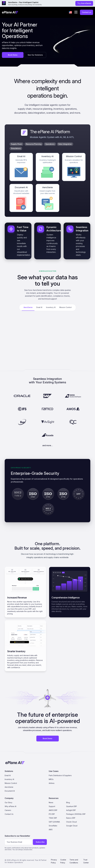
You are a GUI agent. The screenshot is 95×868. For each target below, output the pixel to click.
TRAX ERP (53, 818)
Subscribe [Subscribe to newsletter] (40, 842)
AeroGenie (9, 787)
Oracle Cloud (71, 822)
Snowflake (53, 826)
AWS (51, 830)
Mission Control (11, 783)
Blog (68, 802)
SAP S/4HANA (54, 822)
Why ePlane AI (10, 806)
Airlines (52, 783)
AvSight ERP (71, 810)
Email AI (8, 775)
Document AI (10, 791)
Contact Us (9, 814)
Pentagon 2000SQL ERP (76, 814)
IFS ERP (52, 814)
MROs (51, 779)
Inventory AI (9, 779)
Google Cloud (72, 826)
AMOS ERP (53, 810)
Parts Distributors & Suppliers (60, 775)
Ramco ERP (71, 818)
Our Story (8, 802)
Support (52, 806)
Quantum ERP (72, 806)
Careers (8, 810)
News (51, 802)
